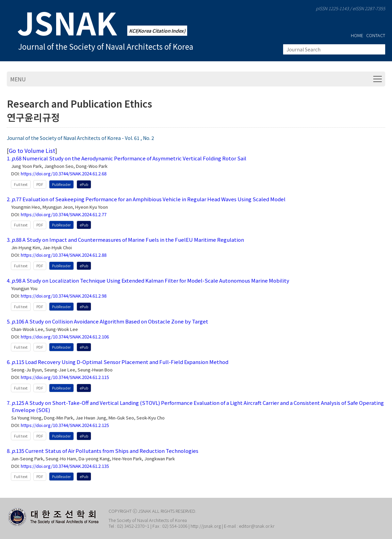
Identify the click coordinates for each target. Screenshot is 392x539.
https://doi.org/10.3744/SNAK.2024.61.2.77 (64, 215)
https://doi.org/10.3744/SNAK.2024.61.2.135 (65, 466)
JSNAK (67, 22)
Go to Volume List (32, 150)
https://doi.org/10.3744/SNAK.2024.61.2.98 (64, 296)
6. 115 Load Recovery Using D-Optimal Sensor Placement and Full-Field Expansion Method (118, 362)
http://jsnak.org (206, 526)
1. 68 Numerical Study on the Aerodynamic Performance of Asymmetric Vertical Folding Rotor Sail (127, 158)
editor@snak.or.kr (256, 526)
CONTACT (376, 35)
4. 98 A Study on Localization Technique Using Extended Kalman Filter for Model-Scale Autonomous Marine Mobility (148, 280)
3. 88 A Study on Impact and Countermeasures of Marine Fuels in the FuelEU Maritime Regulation (125, 240)
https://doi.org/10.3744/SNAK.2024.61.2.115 (65, 377)
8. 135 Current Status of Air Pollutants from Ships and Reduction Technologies (103, 451)
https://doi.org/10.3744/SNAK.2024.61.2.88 (64, 255)
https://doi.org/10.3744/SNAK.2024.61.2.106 (65, 337)
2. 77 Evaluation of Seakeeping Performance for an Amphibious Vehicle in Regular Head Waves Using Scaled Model (146, 199)
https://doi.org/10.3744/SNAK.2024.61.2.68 (64, 174)
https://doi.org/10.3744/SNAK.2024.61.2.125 (65, 425)
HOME (357, 35)
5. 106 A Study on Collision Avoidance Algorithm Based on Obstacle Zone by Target (108, 321)
